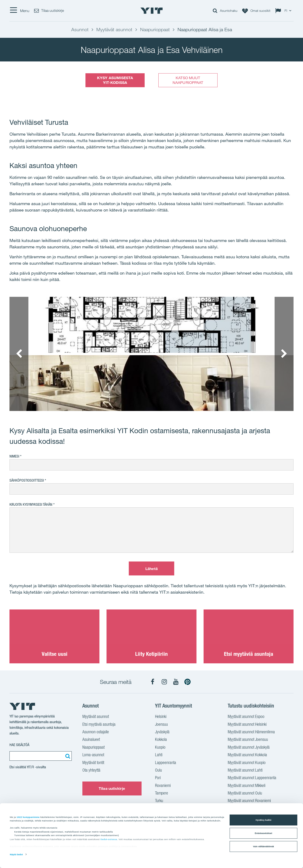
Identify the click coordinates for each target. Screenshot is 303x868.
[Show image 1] (151, 325)
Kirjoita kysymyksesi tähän (31, 504)
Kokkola (161, 740)
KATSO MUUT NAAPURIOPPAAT (188, 80)
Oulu (158, 771)
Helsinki (161, 717)
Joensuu (161, 725)
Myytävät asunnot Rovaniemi (249, 801)
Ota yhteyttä (91, 771)
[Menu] (19, 11)
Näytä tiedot (16, 855)
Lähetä (151, 569)
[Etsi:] (67, 756)
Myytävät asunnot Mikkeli (247, 786)
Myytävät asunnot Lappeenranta (252, 778)
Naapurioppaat (94, 748)
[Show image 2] (151, 383)
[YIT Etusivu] (151, 11)
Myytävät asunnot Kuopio (247, 763)
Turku (159, 801)
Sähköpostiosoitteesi (27, 480)
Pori (158, 778)
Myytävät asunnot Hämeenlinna (251, 732)
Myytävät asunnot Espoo (246, 717)
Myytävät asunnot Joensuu (248, 740)
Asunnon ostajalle (96, 732)
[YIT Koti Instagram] (164, 682)
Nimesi (14, 456)
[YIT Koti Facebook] (153, 682)
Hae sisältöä (19, 745)
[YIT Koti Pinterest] (187, 682)
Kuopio (160, 748)
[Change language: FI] (284, 11)
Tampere (162, 794)
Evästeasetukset (263, 833)
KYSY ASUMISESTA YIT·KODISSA (115, 80)
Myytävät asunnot (96, 717)
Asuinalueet (91, 740)
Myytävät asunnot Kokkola (247, 755)
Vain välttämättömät (263, 846)
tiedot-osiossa (109, 839)
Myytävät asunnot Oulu (245, 794)
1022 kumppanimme (28, 817)
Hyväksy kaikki (264, 820)
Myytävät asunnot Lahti (245, 771)
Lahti (159, 755)
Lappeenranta (166, 763)
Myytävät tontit (93, 763)
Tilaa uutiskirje (112, 788)
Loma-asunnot (93, 755)
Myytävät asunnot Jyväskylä (249, 748)
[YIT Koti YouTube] (176, 682)
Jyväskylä (162, 732)
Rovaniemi (163, 786)
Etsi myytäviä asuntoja (99, 725)
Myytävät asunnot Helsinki (247, 725)
